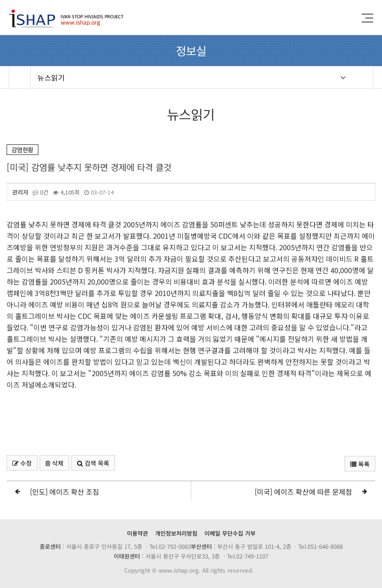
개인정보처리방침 (176, 533)
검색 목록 (93, 463)
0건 (41, 192)
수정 (22, 463)
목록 (360, 464)
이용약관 (137, 533)
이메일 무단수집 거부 (230, 533)
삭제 (54, 463)
